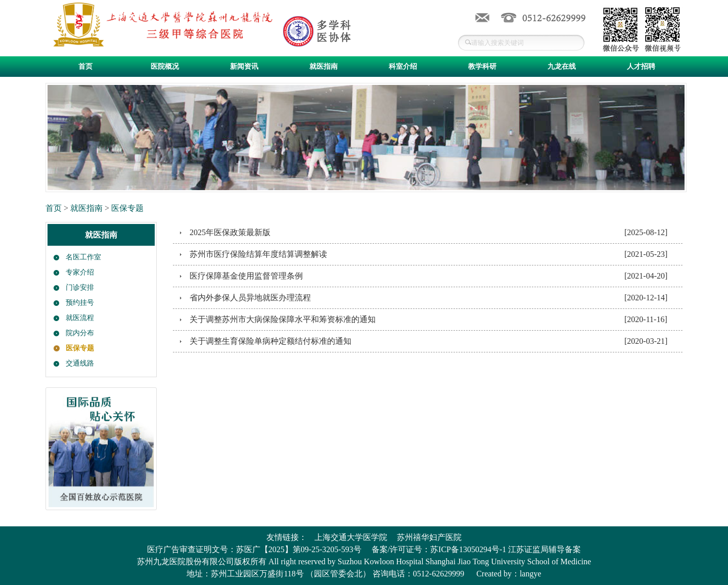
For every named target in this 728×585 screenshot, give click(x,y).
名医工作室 (83, 257)
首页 (85, 66)
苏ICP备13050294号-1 (468, 549)
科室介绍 (403, 66)
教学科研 (482, 66)
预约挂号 (80, 303)
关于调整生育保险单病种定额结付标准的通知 (270, 341)
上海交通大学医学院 (351, 537)
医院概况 (165, 66)
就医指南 (324, 66)
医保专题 (127, 208)
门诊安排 (80, 287)
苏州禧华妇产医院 (429, 537)
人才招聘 (641, 66)
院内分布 (80, 333)
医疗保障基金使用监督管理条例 (246, 276)
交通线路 (80, 363)
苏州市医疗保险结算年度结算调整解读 (258, 254)
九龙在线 (562, 66)
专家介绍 (80, 272)
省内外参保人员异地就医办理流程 (250, 298)
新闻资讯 (244, 66)
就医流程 (80, 318)
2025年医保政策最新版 (230, 232)
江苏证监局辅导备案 (544, 549)
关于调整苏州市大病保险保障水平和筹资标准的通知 (283, 319)
